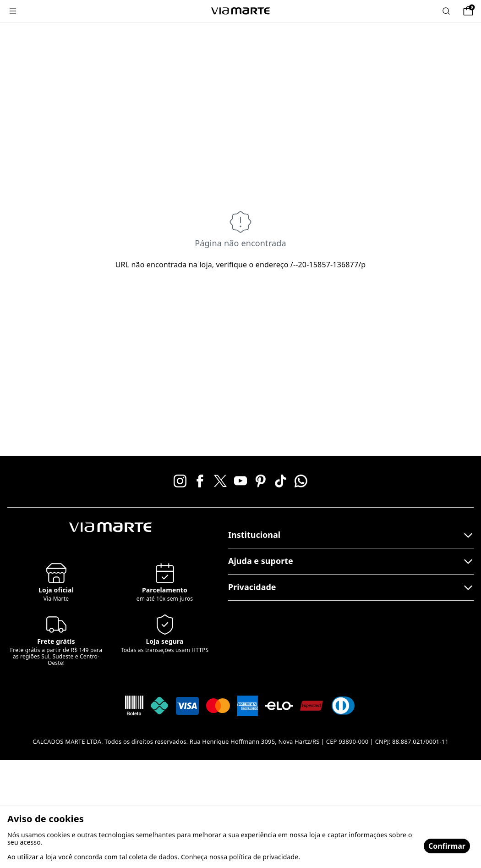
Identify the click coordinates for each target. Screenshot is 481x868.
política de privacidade (264, 857)
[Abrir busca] (446, 11)
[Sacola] (468, 11)
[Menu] (13, 11)
